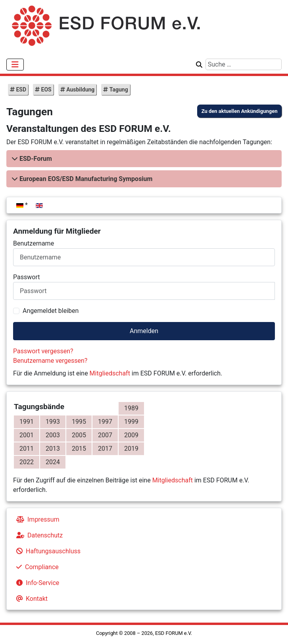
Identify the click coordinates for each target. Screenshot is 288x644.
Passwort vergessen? (43, 351)
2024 (53, 462)
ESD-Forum (36, 159)
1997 (105, 422)
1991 (27, 422)
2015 (79, 449)
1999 (131, 422)
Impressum (36, 519)
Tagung (118, 90)
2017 (105, 449)
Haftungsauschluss (47, 551)
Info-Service (36, 583)
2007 (105, 435)
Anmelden (144, 331)
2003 (53, 435)
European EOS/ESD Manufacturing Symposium (86, 179)
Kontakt (30, 599)
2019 (131, 449)
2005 (79, 435)
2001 (27, 435)
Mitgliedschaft (110, 373)
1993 (53, 422)
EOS (46, 90)
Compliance (36, 567)
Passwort (26, 277)
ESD (20, 90)
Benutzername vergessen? (50, 361)
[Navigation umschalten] (15, 65)
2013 (53, 449)
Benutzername (34, 243)
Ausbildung (80, 90)
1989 (131, 408)
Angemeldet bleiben (51, 311)
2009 (131, 435)
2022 (27, 462)
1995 (79, 422)
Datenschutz (38, 535)
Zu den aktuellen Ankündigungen (240, 111)
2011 (27, 449)
